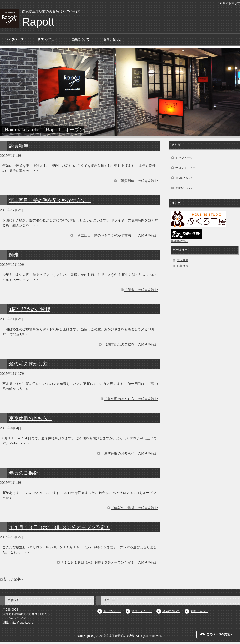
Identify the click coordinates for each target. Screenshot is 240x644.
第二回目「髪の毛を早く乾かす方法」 (50, 200)
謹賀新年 (19, 146)
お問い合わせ (112, 39)
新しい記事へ (14, 579)
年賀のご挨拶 (24, 473)
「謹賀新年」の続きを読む (138, 181)
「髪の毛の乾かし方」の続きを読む (131, 399)
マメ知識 (183, 260)
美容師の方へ (179, 241)
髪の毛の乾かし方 (28, 364)
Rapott (38, 22)
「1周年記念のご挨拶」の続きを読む (130, 344)
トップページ (14, 39)
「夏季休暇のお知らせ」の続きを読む (129, 453)
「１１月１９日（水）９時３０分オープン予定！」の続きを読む (109, 562)
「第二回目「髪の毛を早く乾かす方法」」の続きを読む (116, 235)
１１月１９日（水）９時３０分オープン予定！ (60, 527)
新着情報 (183, 266)
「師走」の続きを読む (141, 290)
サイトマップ (231, 3)
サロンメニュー (48, 39)
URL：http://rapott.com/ (18, 623)
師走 (14, 255)
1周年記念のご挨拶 (30, 309)
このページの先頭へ (220, 634)
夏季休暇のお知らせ (31, 418)
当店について (81, 39)
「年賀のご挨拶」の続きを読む (134, 508)
